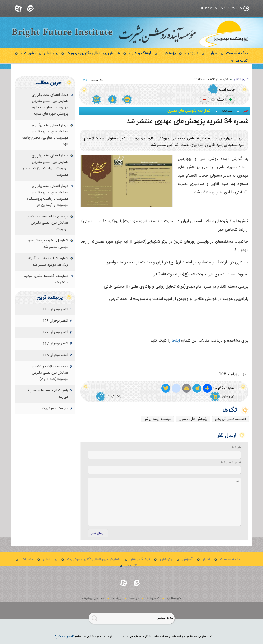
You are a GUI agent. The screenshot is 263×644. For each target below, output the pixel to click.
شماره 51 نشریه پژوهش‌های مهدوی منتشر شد (48, 244)
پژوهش (168, 53)
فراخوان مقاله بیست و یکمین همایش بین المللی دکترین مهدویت (47, 223)
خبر (246, 111)
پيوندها (117, 598)
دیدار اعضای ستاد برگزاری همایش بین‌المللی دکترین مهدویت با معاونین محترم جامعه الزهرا (45, 135)
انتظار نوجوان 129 (55, 332)
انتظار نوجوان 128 (55, 321)
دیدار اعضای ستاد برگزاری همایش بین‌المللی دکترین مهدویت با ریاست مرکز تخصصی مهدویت (46, 165)
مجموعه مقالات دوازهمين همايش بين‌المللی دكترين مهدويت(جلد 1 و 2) (50, 373)
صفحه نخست (237, 53)
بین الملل (51, 53)
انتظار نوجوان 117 (55, 344)
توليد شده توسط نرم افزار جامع (83, 637)
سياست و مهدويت (55, 408)
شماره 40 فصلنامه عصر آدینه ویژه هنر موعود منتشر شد (48, 262)
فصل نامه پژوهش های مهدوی (189, 111)
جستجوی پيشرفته (93, 598)
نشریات (28, 53)
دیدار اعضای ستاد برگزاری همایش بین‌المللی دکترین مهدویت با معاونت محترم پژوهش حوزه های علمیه (50, 104)
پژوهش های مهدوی (193, 419)
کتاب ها (242, 61)
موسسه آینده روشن (157, 419)
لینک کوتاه (109, 396)
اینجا (176, 341)
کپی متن (222, 396)
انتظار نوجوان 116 (55, 309)
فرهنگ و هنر (140, 53)
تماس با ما (153, 598)
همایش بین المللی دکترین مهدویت (93, 53)
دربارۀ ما (134, 598)
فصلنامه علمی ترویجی (230, 419)
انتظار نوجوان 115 (55, 355)
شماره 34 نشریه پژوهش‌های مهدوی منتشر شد (187, 121)
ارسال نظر (98, 533)
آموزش (191, 53)
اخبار (212, 53)
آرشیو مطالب (175, 598)
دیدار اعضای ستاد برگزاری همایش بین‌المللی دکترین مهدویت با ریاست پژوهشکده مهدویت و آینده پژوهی (48, 196)
